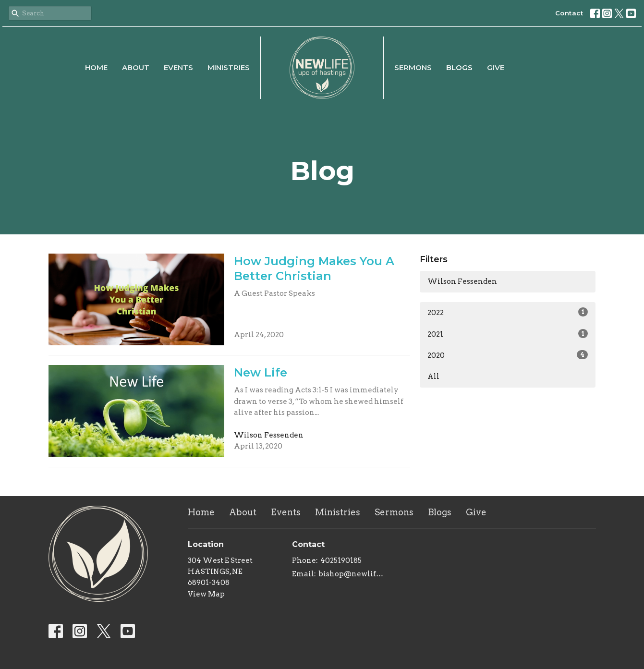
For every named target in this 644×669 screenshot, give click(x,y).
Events (178, 67)
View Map (206, 594)
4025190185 (341, 560)
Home (96, 67)
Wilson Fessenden (462, 281)
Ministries (229, 67)
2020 (508, 355)
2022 (508, 312)
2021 (508, 334)
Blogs (459, 67)
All (433, 377)
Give (496, 67)
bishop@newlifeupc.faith (353, 574)
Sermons (413, 67)
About (136, 67)
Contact (569, 13)
